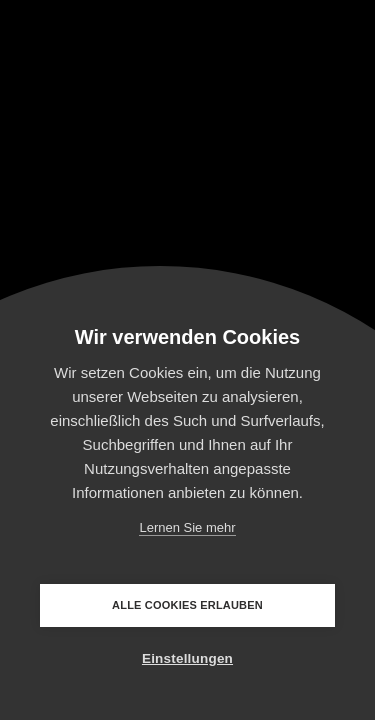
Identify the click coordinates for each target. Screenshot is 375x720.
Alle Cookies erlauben (187, 605)
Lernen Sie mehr (187, 527)
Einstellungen (187, 658)
